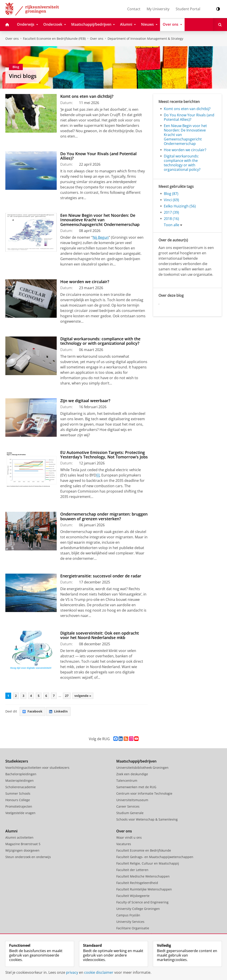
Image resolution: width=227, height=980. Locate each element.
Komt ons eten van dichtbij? (87, 96)
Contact (134, 9)
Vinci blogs (23, 76)
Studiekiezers (17, 761)
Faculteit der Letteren (132, 870)
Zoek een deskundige (132, 774)
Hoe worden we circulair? (85, 282)
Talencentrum (127, 780)
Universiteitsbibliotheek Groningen (142, 768)
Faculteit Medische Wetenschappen (143, 876)
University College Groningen (138, 909)
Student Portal (188, 9)
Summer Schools (18, 793)
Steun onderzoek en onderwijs (28, 857)
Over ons (12, 39)
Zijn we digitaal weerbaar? (85, 401)
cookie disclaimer (99, 972)
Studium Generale (130, 813)
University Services (130, 922)
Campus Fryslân (128, 915)
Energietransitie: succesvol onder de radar (101, 576)
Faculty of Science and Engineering (142, 902)
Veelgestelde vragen (20, 813)
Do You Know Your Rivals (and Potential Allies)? (98, 156)
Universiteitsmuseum (132, 800)
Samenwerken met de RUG (136, 787)
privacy (72, 972)
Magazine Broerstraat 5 (23, 844)
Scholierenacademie (21, 787)
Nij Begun (101, 237)
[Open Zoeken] (220, 25)
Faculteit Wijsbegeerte (133, 896)
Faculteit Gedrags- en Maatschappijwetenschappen (155, 857)
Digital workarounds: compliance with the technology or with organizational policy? (100, 341)
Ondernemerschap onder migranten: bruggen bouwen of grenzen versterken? (104, 516)
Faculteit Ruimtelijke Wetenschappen (144, 889)
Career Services (128, 806)
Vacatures (124, 844)
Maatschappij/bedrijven (136, 761)
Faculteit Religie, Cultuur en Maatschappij (148, 863)
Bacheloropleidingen (21, 774)
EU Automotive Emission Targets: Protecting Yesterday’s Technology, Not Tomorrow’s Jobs (104, 455)
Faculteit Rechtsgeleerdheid (137, 883)
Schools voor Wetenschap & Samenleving (147, 819)
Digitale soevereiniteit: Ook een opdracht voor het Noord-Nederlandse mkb (100, 635)
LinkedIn (58, 711)
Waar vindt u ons (129, 837)
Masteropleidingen (20, 780)
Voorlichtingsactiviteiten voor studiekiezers (37, 768)
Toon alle (172, 225)
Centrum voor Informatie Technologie (144, 793)
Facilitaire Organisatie (133, 928)
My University (158, 9)
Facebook (32, 711)
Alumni (11, 831)
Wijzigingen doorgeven (22, 850)
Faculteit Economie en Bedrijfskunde (144, 850)
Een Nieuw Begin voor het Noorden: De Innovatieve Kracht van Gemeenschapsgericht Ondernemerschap (100, 220)
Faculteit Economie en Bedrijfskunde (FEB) (54, 39)
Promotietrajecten (19, 806)
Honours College (18, 800)
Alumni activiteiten (19, 837)
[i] (98, 475)
